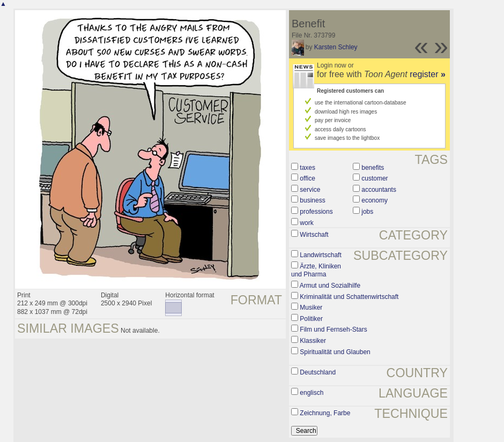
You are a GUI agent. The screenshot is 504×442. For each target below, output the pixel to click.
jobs (367, 212)
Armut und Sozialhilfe (330, 286)
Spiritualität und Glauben (335, 352)
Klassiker (313, 341)
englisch (312, 393)
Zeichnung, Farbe (325, 413)
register (428, 74)
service (310, 190)
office (307, 178)
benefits (373, 168)
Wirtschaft (314, 235)
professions (316, 212)
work (306, 223)
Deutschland (318, 372)
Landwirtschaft (320, 255)
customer (375, 178)
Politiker (311, 319)
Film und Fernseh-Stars (333, 329)
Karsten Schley (336, 47)
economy (375, 200)
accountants (379, 190)
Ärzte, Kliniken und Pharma (316, 271)
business (312, 200)
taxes (307, 168)
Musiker (311, 308)
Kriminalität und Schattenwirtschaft (349, 297)
